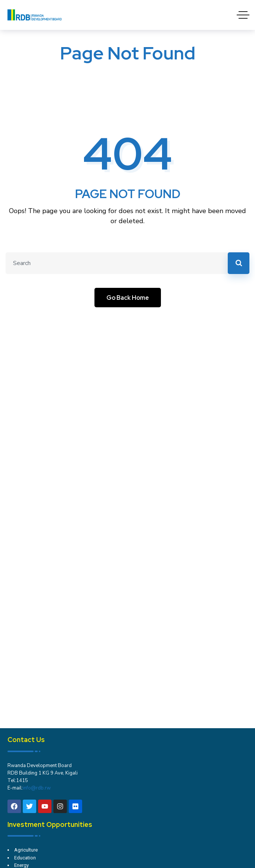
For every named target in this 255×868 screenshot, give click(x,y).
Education (25, 858)
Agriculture (26, 850)
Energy (21, 865)
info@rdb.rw (37, 788)
